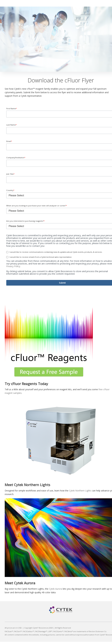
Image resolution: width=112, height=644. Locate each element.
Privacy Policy (13, 268)
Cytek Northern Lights (80, 493)
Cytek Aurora (56, 591)
